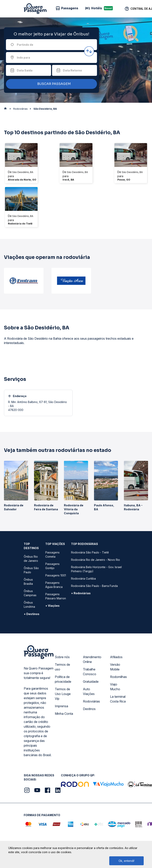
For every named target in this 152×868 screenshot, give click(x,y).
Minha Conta (64, 714)
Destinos (89, 709)
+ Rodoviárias (81, 593)
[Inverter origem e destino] (89, 51)
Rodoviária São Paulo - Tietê (90, 552)
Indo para (23, 58)
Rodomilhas (118, 677)
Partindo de (25, 45)
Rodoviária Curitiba (83, 579)
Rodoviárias (91, 701)
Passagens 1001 (56, 575)
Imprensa (61, 706)
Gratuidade (91, 682)
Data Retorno (72, 70)
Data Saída (25, 70)
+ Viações (52, 606)
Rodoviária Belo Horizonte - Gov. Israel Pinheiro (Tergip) (96, 569)
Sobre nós (62, 657)
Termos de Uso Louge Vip (63, 694)
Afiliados (116, 657)
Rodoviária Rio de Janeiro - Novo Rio (95, 560)
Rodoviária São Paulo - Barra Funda (94, 586)
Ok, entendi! (126, 861)
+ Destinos (32, 614)
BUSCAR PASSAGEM (50, 84)
